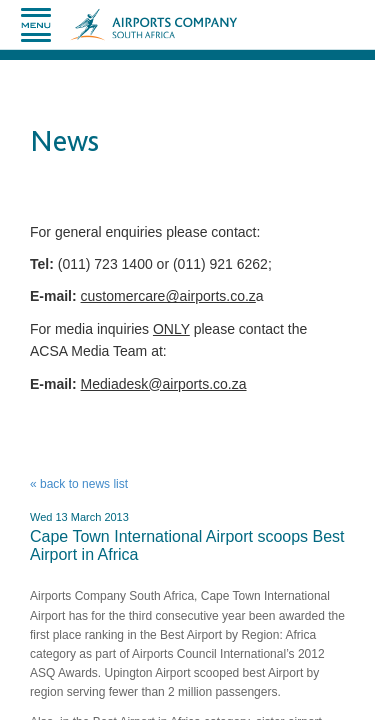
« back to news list (79, 484)
